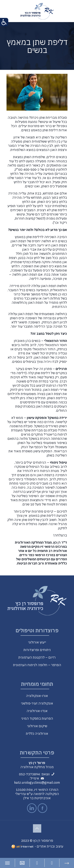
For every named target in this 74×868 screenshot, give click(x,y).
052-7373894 (29, 774)
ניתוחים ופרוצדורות (37, 650)
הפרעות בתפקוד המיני (37, 718)
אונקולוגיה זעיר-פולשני (37, 703)
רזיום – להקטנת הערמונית (37, 657)
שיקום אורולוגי (37, 726)
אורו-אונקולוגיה (37, 696)
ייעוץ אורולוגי (37, 642)
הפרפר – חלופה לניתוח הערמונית (37, 665)
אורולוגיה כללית (37, 734)
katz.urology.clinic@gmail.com (37, 782)
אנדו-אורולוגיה (37, 711)
